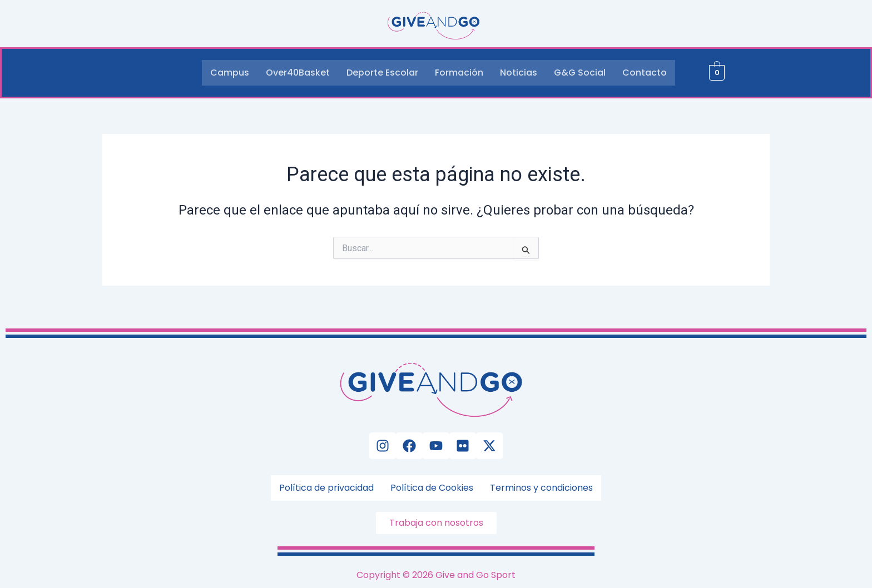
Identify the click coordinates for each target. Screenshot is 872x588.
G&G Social (580, 73)
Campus (230, 73)
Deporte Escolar (382, 73)
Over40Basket (298, 73)
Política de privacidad (326, 488)
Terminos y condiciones (541, 488)
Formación (459, 73)
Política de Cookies (432, 488)
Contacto (645, 73)
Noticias (519, 73)
